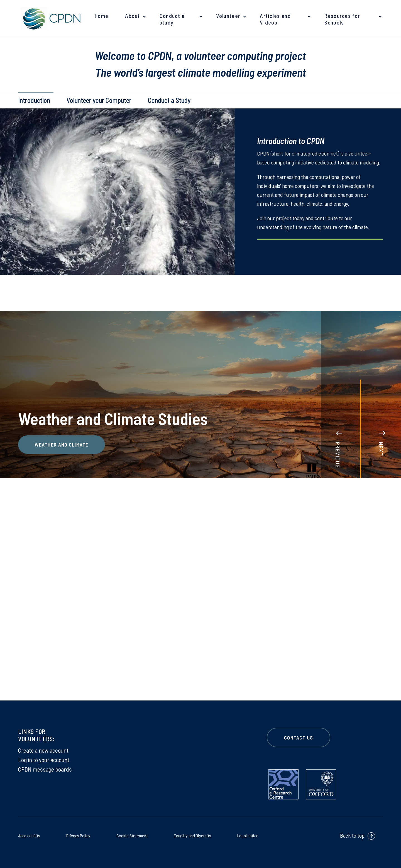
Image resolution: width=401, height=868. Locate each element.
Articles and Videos (275, 19)
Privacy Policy (78, 835)
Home (102, 16)
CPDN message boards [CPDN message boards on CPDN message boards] (45, 769)
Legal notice (245, 835)
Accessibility (31, 835)
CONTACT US (299, 738)
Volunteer (228, 16)
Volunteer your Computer (99, 100)
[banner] (50, 19)
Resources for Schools (342, 19)
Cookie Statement (130, 835)
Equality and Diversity (191, 835)
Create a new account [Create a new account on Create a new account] (43, 750)
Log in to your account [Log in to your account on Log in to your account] (44, 760)
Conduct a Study (169, 100)
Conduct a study (172, 19)
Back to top (352, 835)
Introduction (34, 100)
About (133, 16)
